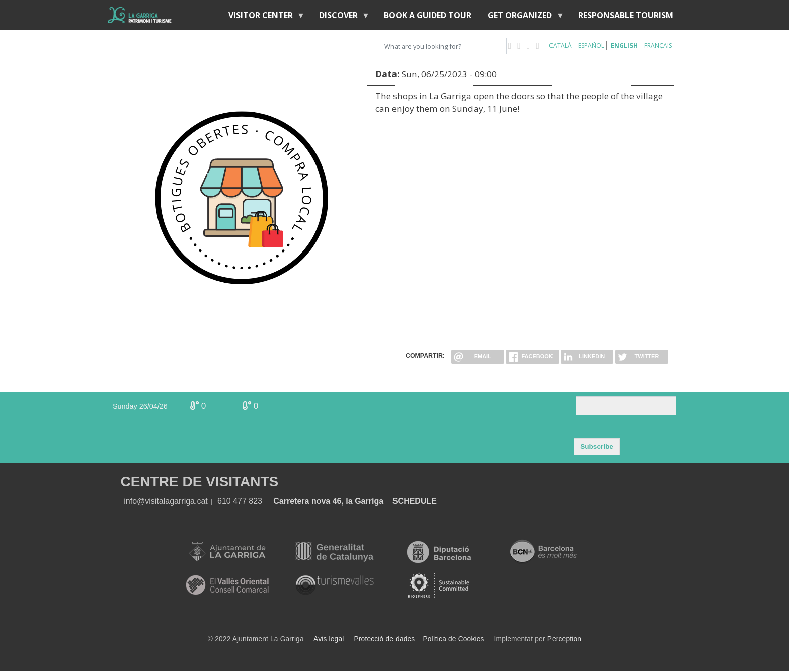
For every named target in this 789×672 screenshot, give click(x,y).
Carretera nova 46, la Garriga (328, 501)
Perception (565, 639)
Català (560, 46)
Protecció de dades (385, 639)
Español (591, 46)
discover (340, 17)
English (624, 46)
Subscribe (597, 446)
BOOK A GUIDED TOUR (428, 15)
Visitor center (263, 17)
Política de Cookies (453, 639)
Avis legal (329, 639)
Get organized (522, 17)
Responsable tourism (626, 15)
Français (658, 46)
